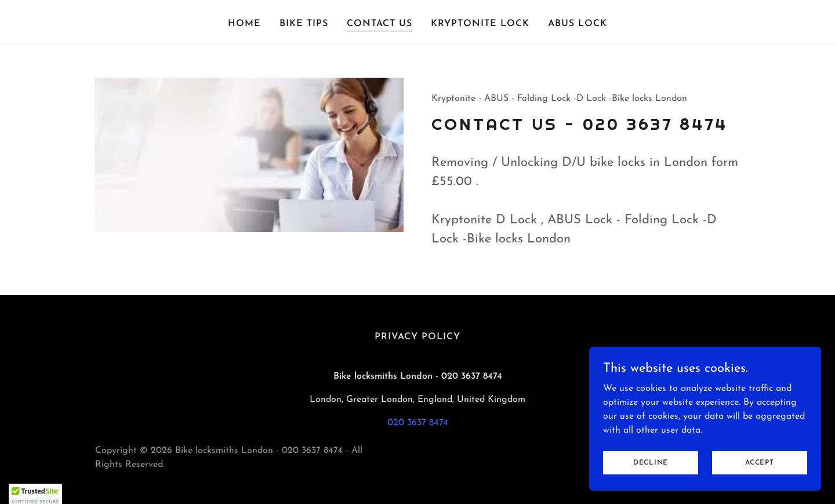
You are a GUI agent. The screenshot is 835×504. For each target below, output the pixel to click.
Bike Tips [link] (304, 24)
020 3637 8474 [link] (418, 423)
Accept (760, 478)
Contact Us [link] (380, 24)
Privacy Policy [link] (418, 337)
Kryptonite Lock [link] (480, 24)
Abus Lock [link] (578, 24)
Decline (651, 478)
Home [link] (244, 24)
